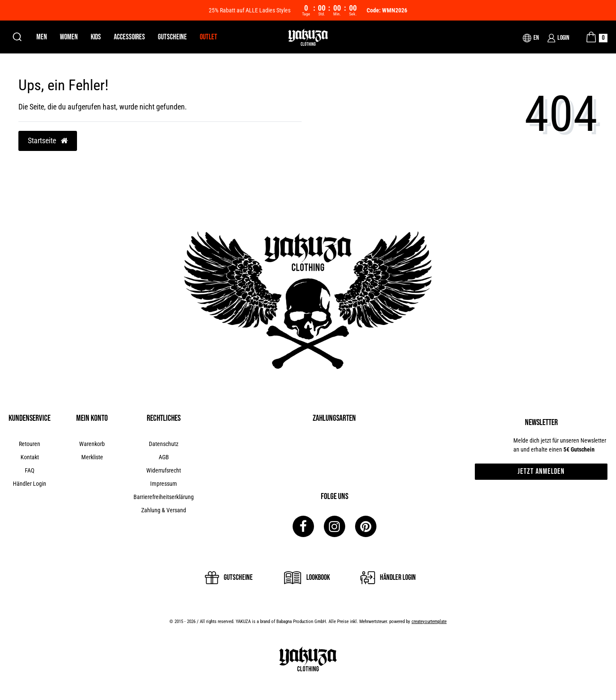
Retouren (30, 444)
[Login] (558, 38)
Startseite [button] (48, 141)
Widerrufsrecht (164, 470)
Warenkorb (92, 444)
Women (69, 37)
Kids (96, 37)
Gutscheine (172, 37)
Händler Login (30, 484)
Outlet (209, 37)
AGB (164, 457)
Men (42, 37)
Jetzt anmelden (541, 471)
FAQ (30, 470)
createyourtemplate (429, 622)
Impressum (164, 484)
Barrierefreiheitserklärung (164, 497)
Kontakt (30, 457)
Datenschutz (164, 444)
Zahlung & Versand (164, 510)
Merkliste (92, 457)
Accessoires (129, 37)
